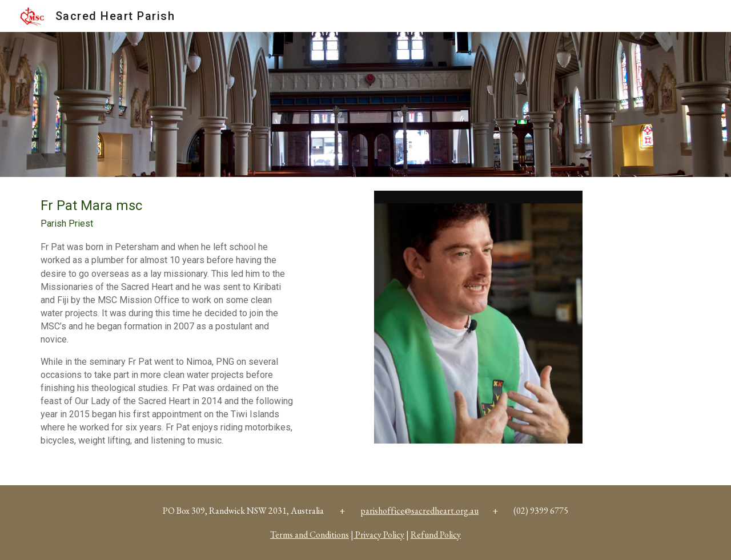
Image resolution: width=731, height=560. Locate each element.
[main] (168, 331)
